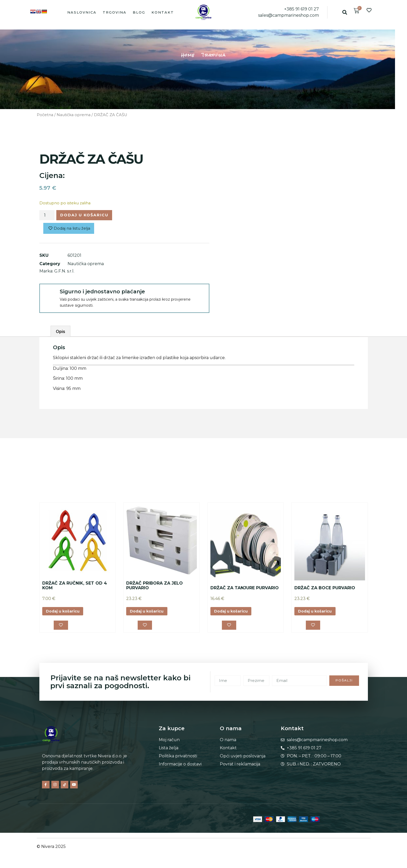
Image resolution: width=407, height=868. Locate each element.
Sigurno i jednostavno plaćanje (102, 293)
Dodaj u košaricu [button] (65, 613)
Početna (45, 115)
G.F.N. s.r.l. (64, 273)
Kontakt (163, 12)
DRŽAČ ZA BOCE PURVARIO (325, 589)
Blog (139, 12)
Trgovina (115, 12)
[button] (345, 12)
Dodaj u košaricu (89, 216)
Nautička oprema (74, 115)
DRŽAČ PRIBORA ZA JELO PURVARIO (154, 587)
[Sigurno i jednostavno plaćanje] (49, 295)
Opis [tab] (60, 333)
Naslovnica (82, 12)
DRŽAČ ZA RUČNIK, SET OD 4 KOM (75, 587)
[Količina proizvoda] (47, 216)
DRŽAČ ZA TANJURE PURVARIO (245, 589)
